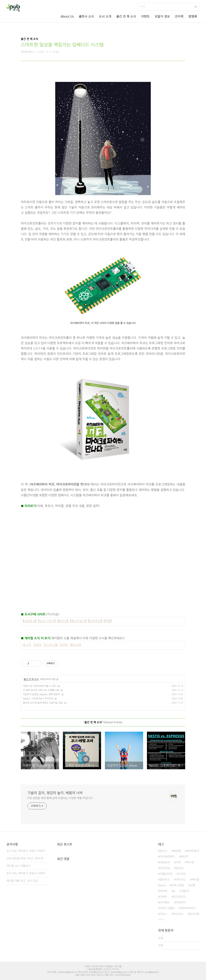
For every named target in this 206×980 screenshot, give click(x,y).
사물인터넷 (166, 874)
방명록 (193, 16)
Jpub (163, 885)
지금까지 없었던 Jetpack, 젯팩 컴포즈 (41, 694)
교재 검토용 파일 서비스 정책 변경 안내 (27, 858)
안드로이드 (179, 897)
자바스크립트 (167, 908)
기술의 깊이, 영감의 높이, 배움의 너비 (55, 793)
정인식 (163, 851)
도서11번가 (47, 621)
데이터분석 (193, 851)
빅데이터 (181, 903)
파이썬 (190, 862)
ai (174, 891)
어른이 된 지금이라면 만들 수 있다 (40, 686)
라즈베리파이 (167, 857)
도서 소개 (105, 16)
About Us (67, 16)
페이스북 (75, 645)
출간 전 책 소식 (126, 16)
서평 (192, 885)
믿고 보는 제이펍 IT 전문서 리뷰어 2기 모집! (27, 873)
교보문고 (30, 621)
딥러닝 (180, 868)
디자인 (182, 874)
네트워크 (165, 862)
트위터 (64, 645)
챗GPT (185, 857)
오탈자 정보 (162, 16)
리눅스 (163, 914)
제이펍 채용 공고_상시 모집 (22, 881)
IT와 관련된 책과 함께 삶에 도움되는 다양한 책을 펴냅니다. (60, 798)
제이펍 (195, 880)
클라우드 (165, 880)
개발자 (185, 891)
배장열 (177, 851)
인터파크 (95, 621)
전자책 (179, 16)
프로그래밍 (178, 885)
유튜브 (37, 645)
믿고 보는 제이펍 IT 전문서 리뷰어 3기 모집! (27, 851)
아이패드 (165, 903)
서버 (178, 862)
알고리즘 (194, 914)
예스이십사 (78, 621)
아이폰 (163, 891)
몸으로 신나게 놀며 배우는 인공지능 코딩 (43, 703)
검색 (196, 7)
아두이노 (181, 880)
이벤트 (145, 16)
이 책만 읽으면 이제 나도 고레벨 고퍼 (41, 690)
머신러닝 (178, 914)
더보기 (161, 919)
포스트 (27, 645)
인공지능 (165, 868)
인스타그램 (51, 645)
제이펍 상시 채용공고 (19, 866)
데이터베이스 (188, 908)
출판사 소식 (86, 16)
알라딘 (63, 621)
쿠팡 (108, 621)
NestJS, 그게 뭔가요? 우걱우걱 (38, 699)
